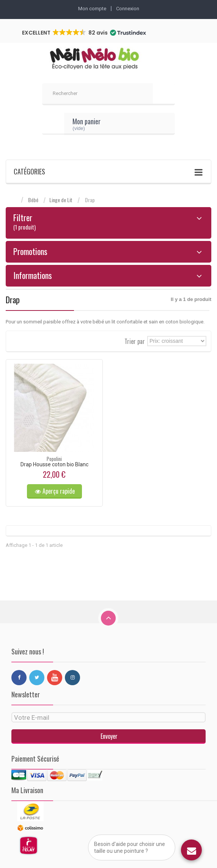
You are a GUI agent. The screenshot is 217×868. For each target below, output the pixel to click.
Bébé (33, 200)
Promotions (30, 251)
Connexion (128, 9)
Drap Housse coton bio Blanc (54, 464)
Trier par (135, 341)
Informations (33, 275)
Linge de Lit (61, 200)
